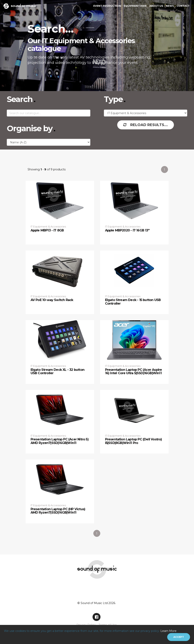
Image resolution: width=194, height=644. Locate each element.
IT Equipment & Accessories (48, 226)
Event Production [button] (107, 6)
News (170, 6)
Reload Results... (146, 125)
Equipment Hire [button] (135, 6)
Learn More (168, 631)
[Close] (179, 637)
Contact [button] (183, 6)
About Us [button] (156, 6)
